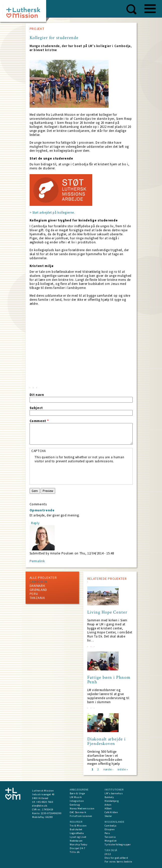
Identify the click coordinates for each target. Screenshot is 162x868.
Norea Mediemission (82, 808)
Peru (34, 594)
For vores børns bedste (118, 862)
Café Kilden (111, 812)
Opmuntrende (42, 510)
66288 (49, 817)
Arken (108, 805)
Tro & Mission (78, 826)
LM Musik (76, 797)
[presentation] (73, 473)
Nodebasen (76, 841)
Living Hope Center (107, 612)
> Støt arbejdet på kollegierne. (52, 213)
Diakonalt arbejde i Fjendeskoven (106, 741)
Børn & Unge (77, 793)
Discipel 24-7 (77, 848)
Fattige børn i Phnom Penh (109, 680)
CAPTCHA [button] (39, 451)
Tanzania (37, 598)
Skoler (108, 816)
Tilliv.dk (75, 852)
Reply (35, 523)
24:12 (108, 854)
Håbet (108, 808)
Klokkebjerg (112, 801)
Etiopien (110, 829)
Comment (39, 421)
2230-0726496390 (51, 813)
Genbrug (75, 805)
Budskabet (76, 829)
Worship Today (78, 844)
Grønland (38, 590)
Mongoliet (111, 841)
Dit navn (37, 395)
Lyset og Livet (78, 837)
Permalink (37, 561)
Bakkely (109, 797)
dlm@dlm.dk (40, 806)
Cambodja (39, 582)
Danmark (37, 586)
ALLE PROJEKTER (43, 578)
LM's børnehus (114, 793)
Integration (77, 801)
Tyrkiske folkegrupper (118, 844)
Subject (36, 408)
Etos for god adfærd (116, 858)
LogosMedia (77, 833)
